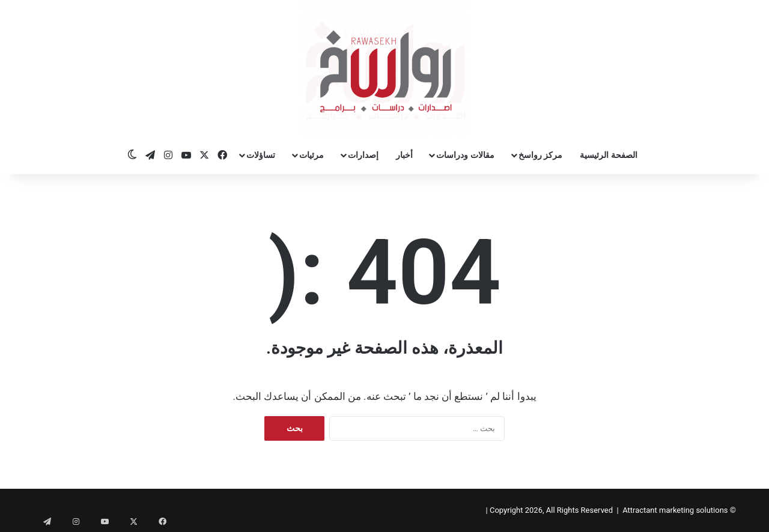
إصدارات (363, 155)
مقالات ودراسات (465, 155)
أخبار (404, 155)
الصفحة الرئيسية (608, 155)
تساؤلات (261, 155)
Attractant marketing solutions (675, 510)
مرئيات (312, 155)
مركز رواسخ (540, 155)
